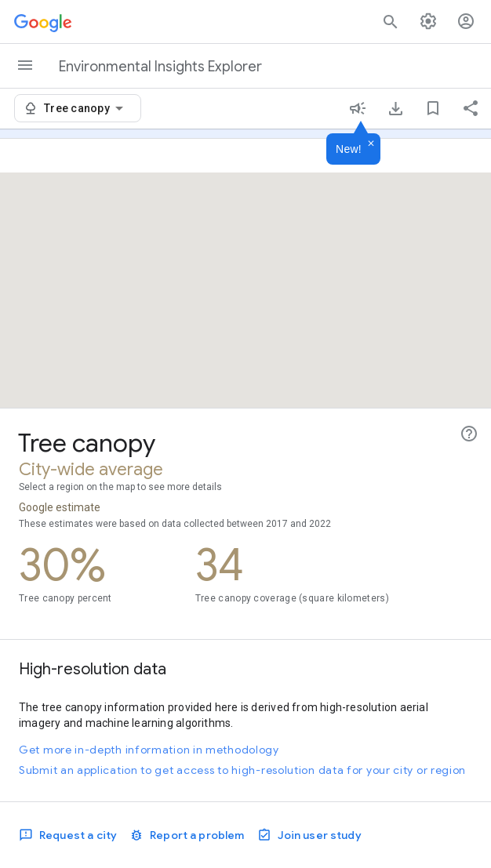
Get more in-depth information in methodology (149, 750)
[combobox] (86, 108)
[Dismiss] (371, 144)
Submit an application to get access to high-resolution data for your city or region (242, 770)
